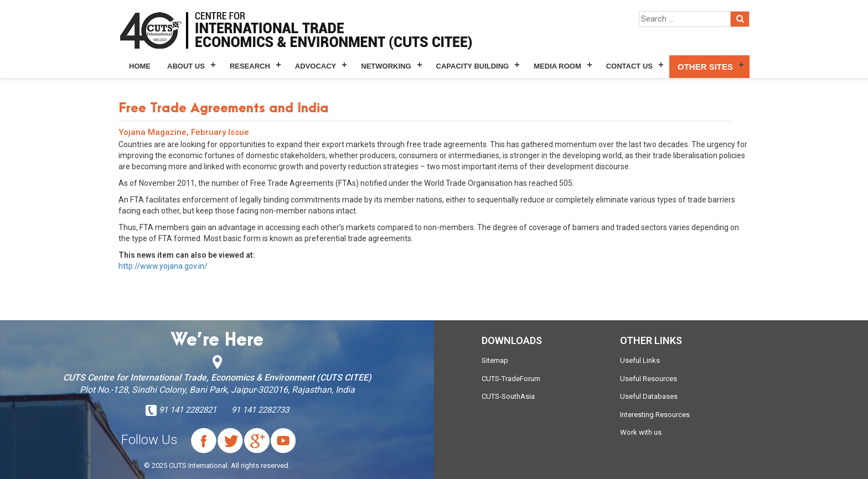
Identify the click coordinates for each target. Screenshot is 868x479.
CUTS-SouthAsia (508, 396)
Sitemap (495, 360)
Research (250, 66)
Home (140, 66)
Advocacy (316, 66)
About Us (186, 66)
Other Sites (705, 67)
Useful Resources (649, 379)
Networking (386, 66)
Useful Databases (649, 396)
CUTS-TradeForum (511, 379)
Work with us (641, 432)
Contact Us (629, 66)
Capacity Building (473, 66)
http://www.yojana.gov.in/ (163, 266)
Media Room (557, 66)
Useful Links (640, 360)
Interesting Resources (655, 415)
